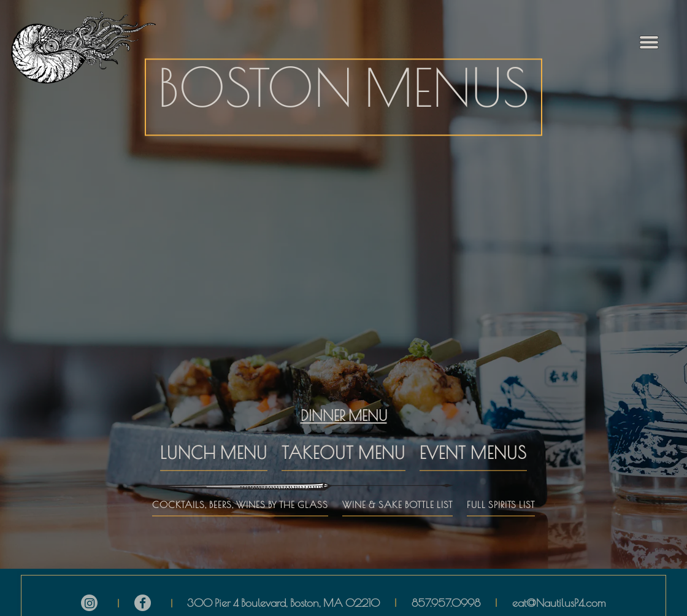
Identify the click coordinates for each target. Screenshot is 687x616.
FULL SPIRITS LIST (501, 484)
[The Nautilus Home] (92, 48)
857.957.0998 (446, 597)
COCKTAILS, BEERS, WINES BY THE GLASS (240, 484)
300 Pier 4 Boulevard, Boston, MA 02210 (283, 597)
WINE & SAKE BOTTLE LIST (397, 484)
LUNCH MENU (214, 433)
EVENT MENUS (473, 433)
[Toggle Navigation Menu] (649, 43)
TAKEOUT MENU (343, 433)
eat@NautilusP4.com (559, 597)
